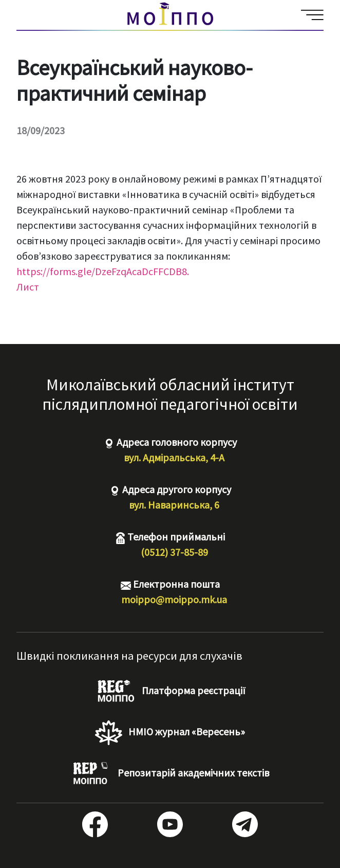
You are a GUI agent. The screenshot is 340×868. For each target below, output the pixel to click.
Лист (28, 287)
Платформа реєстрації (170, 692)
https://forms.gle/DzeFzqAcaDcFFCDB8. (103, 271)
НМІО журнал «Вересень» (170, 733)
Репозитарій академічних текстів (170, 774)
